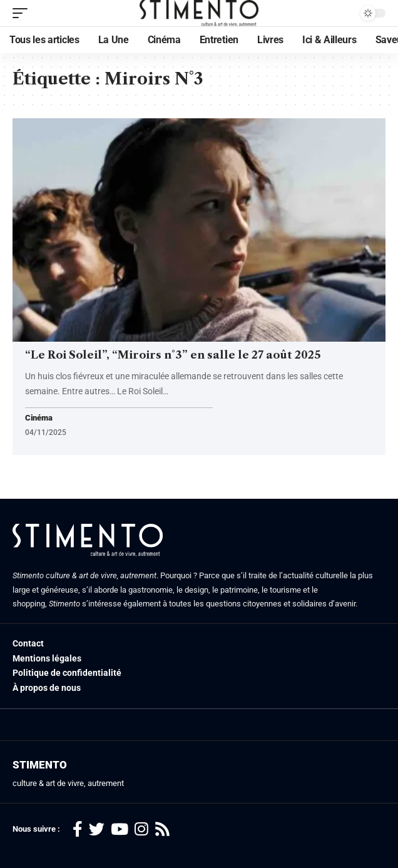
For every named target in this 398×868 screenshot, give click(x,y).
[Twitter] (97, 830)
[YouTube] (120, 830)
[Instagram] (141, 830)
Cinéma (38, 418)
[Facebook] (78, 830)
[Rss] (162, 830)
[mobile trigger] (23, 13)
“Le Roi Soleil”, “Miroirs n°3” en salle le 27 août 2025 (173, 355)
